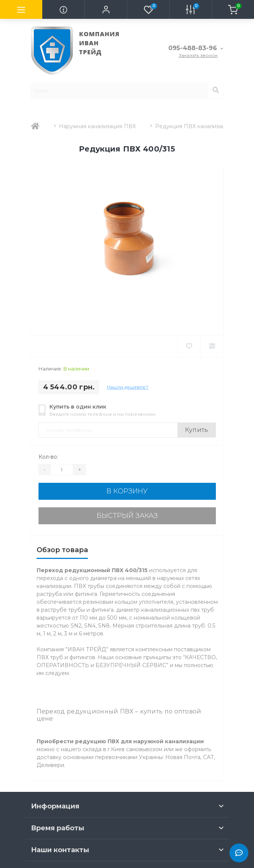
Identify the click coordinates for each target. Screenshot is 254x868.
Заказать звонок (198, 55)
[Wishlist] (189, 346)
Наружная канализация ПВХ (97, 126)
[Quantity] (62, 470)
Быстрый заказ (127, 516)
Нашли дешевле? (128, 387)
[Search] (216, 90)
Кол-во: (48, 457)
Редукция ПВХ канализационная (200, 126)
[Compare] (212, 346)
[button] (106, 9)
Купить (197, 430)
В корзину (127, 491)
